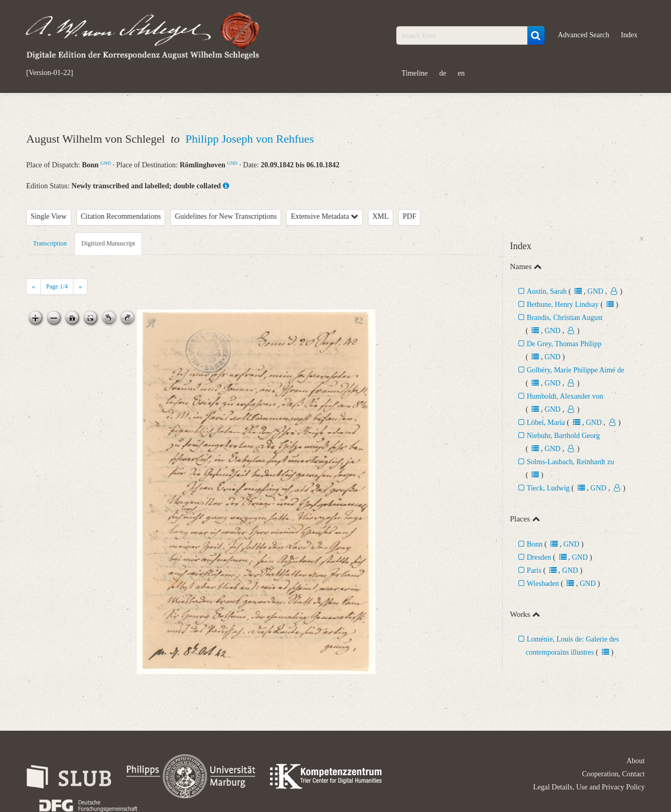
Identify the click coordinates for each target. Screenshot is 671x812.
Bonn (535, 544)
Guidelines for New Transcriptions (226, 216)
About (636, 761)
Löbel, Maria (547, 423)
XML (380, 216)
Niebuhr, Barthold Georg (564, 436)
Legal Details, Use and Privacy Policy (589, 787)
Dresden (539, 557)
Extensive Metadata (324, 216)
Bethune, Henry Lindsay (563, 304)
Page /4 (57, 286)
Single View (49, 216)
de (443, 73)
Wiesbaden (543, 584)
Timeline (415, 73)
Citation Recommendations (121, 216)
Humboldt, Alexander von (565, 396)
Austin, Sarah (547, 291)
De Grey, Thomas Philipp (564, 344)
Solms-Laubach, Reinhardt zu (571, 462)
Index (629, 35)
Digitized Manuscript (108, 243)
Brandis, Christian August (565, 318)
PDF (409, 216)
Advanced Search (583, 35)
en (461, 73)
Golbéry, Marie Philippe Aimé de (576, 370)
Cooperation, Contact (613, 774)
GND (106, 163)
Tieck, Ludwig (548, 488)
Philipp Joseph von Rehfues (250, 139)
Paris (534, 570)
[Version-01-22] (50, 73)
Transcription (50, 243)
